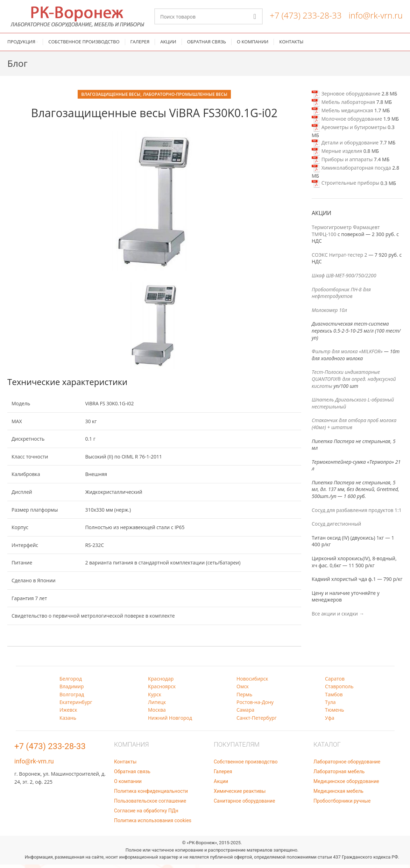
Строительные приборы (345, 186)
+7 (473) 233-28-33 (306, 17)
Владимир (72, 690)
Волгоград (72, 698)
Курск (155, 698)
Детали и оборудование (345, 146)
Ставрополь (339, 690)
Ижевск (68, 713)
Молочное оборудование (347, 122)
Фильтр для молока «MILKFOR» (347, 355)
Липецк (157, 706)
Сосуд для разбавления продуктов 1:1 (357, 513)
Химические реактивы (240, 795)
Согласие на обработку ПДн (146, 814)
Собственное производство (246, 765)
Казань (68, 721)
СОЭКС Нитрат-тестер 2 (340, 258)
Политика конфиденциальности (151, 795)
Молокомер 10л (329, 314)
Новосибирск (252, 682)
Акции (221, 785)
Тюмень (335, 713)
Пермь (244, 698)
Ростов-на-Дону (255, 706)
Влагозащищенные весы (111, 98)
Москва (157, 713)
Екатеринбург (76, 706)
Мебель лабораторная (343, 105)
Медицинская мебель (338, 795)
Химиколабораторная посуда (351, 171)
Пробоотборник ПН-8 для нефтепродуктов (341, 296)
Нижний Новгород (170, 721)
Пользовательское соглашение (150, 804)
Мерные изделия (337, 154)
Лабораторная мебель (339, 775)
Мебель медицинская (342, 114)
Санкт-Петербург (257, 721)
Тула (330, 706)
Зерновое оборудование (346, 97)
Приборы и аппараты (342, 163)
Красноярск (162, 690)
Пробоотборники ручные (342, 804)
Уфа (330, 721)
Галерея (223, 775)
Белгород (71, 682)
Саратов (335, 682)
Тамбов (334, 698)
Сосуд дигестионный (336, 527)
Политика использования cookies (153, 824)
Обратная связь (132, 775)
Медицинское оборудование (346, 785)
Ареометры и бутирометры (349, 131)
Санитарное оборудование (244, 804)
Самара (245, 713)
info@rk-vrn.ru (376, 17)
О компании (128, 785)
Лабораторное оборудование (347, 765)
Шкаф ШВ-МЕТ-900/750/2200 (344, 279)
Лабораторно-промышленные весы (185, 98)
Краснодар (161, 682)
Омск (243, 690)
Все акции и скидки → (338, 617)
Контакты (125, 765)
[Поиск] (208, 18)
